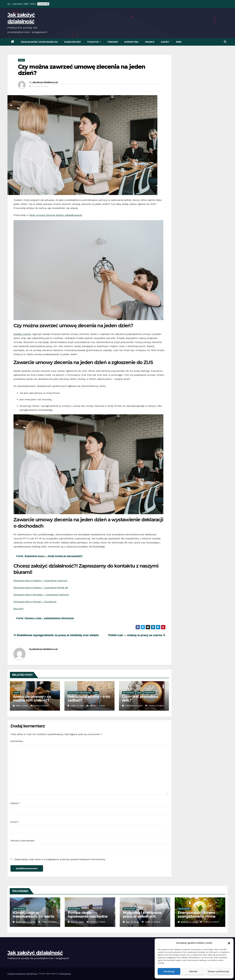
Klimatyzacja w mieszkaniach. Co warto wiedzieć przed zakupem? (33, 918)
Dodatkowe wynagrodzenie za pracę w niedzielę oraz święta (56, 635)
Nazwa (15, 803)
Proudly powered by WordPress (23, 974)
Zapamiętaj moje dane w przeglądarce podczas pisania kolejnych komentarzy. (60, 859)
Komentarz (17, 741)
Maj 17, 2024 (77, 922)
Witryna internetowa (22, 841)
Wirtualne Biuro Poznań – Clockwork (35, 602)
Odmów (193, 971)
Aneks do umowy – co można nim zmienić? (32, 698)
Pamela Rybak (40, 706)
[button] (229, 943)
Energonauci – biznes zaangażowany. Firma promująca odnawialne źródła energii (198, 918)
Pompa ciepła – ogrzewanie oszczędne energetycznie (88, 916)
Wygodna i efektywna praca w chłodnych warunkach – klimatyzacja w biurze (142, 918)
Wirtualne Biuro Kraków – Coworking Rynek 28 (41, 588)
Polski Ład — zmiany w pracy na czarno (137, 635)
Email (15, 822)
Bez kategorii (129, 693)
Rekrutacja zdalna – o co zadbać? (89, 698)
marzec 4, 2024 (189, 922)
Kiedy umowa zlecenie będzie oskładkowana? (56, 215)
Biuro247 (19, 609)
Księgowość (73, 42)
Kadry (165, 42)
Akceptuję (169, 971)
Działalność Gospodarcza (39, 42)
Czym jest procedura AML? (140, 698)
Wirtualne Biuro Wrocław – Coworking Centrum (41, 595)
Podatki (94, 42)
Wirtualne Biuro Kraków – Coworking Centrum (40, 581)
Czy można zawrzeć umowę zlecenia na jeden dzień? (82, 70)
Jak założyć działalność (35, 953)
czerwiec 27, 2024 (26, 922)
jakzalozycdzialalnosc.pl (45, 82)
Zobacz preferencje (218, 971)
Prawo (150, 42)
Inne (179, 42)
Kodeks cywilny (22, 334)
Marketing (132, 42)
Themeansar (65, 974)
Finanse (113, 42)
